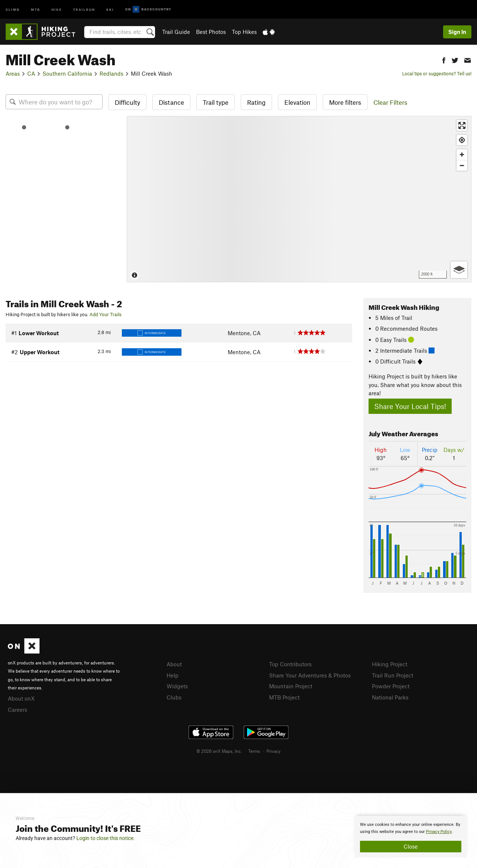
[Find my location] (462, 140)
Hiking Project (390, 664)
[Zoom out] (462, 165)
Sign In (457, 32)
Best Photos (211, 32)
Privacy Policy (439, 832)
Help (173, 675)
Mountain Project (291, 686)
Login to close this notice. (106, 838)
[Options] (459, 270)
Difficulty (127, 102)
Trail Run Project (393, 675)
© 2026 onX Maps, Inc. (219, 751)
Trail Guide (176, 32)
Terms (254, 751)
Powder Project (391, 686)
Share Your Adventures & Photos (310, 675)
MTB (36, 9)
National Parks (390, 697)
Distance (171, 102)
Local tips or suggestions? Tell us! (437, 73)
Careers (18, 710)
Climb (13, 9)
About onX (21, 698)
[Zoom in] (462, 155)
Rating (256, 102)
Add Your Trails (105, 314)
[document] (411, 837)
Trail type (216, 102)
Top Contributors (290, 664)
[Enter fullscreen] (462, 125)
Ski (110, 9)
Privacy (274, 751)
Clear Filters (390, 102)
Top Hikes (244, 32)
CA (31, 73)
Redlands (111, 73)
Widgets (177, 686)
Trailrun (84, 9)
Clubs (174, 697)
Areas (13, 73)
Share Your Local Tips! (410, 406)
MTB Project (284, 697)
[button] (444, 59)
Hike (57, 9)
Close (411, 846)
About (174, 664)
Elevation (297, 102)
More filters (345, 102)
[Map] (299, 199)
